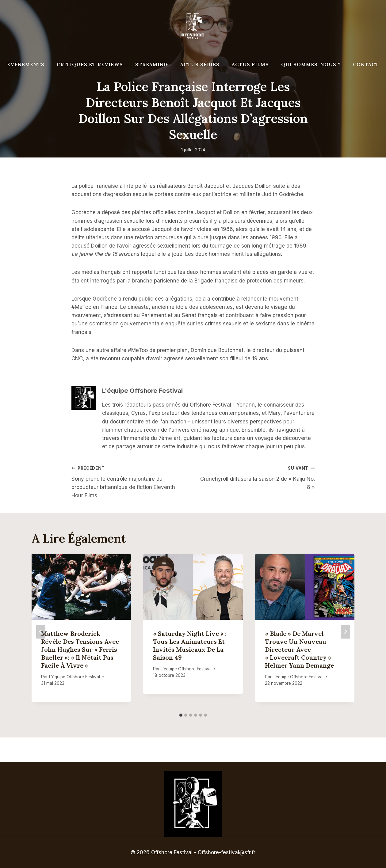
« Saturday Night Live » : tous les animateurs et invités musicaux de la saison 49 (190, 645)
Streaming (152, 64)
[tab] (181, 715)
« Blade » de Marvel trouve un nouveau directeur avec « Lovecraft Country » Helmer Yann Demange (299, 649)
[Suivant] (346, 632)
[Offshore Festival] (193, 26)
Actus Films (250, 64)
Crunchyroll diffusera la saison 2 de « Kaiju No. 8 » (257, 477)
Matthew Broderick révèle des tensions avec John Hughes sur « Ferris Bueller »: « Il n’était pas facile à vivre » (80, 649)
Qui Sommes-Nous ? (311, 64)
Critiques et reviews (90, 64)
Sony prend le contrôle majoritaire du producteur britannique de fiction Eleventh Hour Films (130, 481)
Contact (366, 64)
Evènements (26, 64)
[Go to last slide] (41, 632)
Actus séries (200, 64)
